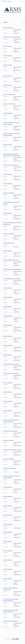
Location (13, 22)
